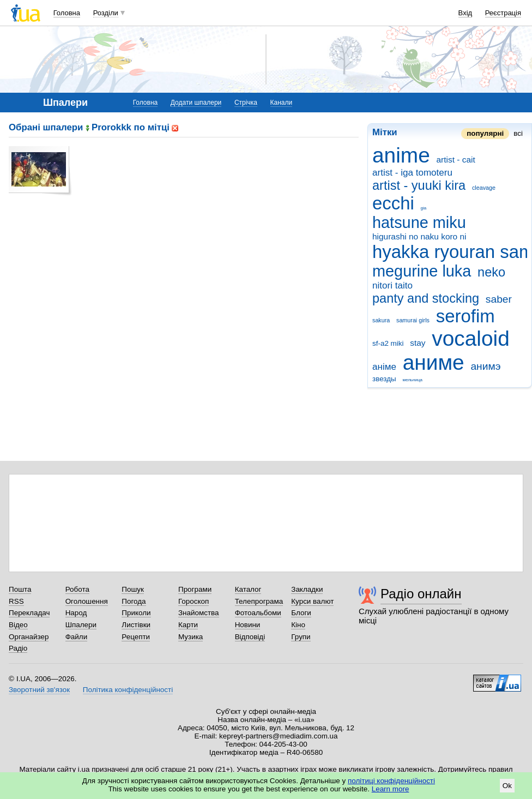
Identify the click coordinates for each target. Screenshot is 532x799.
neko (491, 272)
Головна (67, 13)
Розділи (106, 13)
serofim (465, 316)
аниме (434, 362)
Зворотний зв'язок (39, 690)
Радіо (18, 648)
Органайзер (29, 637)
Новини (248, 625)
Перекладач (29, 613)
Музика (191, 637)
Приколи (136, 613)
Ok (507, 786)
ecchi (393, 203)
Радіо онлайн (421, 594)
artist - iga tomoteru (412, 173)
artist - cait (456, 160)
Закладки (307, 589)
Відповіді (250, 637)
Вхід (465, 13)
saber (499, 299)
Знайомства (199, 613)
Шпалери (81, 625)
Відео (18, 625)
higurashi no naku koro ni (419, 236)
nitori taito (392, 286)
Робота (77, 589)
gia (424, 208)
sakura (381, 320)
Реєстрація (503, 13)
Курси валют (312, 601)
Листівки (136, 625)
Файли (77, 637)
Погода (134, 601)
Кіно (298, 625)
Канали (282, 103)
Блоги (301, 613)
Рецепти (136, 637)
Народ (76, 613)
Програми (195, 589)
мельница (412, 380)
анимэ (485, 366)
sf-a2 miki (388, 343)
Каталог (248, 589)
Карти (188, 625)
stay (418, 343)
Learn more (391, 789)
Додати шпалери (196, 103)
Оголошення (87, 601)
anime (401, 155)
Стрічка (246, 103)
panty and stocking (426, 298)
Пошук (133, 589)
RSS (16, 601)
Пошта (20, 589)
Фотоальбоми (258, 613)
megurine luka (422, 271)
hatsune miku (419, 223)
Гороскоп (194, 601)
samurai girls (413, 320)
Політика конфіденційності (128, 690)
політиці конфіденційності (391, 781)
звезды (384, 379)
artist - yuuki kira (419, 185)
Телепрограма (259, 601)
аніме (384, 367)
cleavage (484, 188)
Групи (301, 637)
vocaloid (470, 338)
